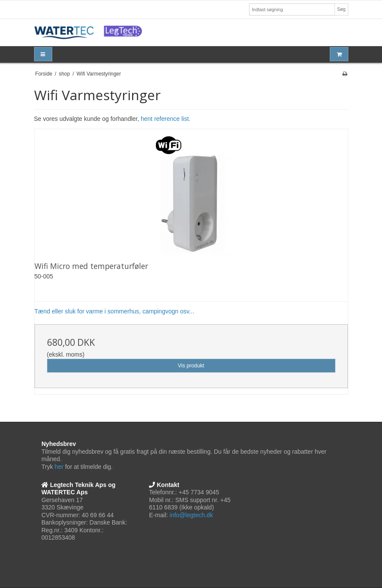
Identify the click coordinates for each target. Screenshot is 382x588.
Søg (341, 9)
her (59, 467)
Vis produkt (191, 366)
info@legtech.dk (191, 515)
